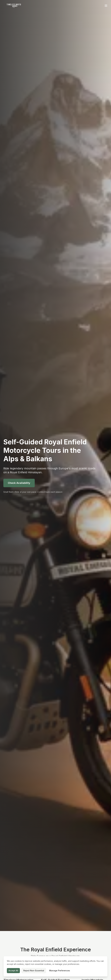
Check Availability (19, 483)
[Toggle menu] (106, 6)
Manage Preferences (60, 971)
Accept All (13, 971)
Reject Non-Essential (34, 971)
